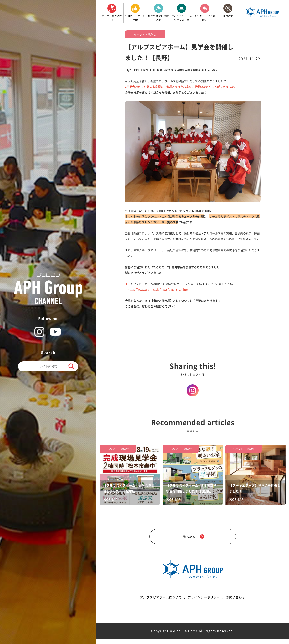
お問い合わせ (239, 602)
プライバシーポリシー (205, 602)
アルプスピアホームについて (158, 602)
